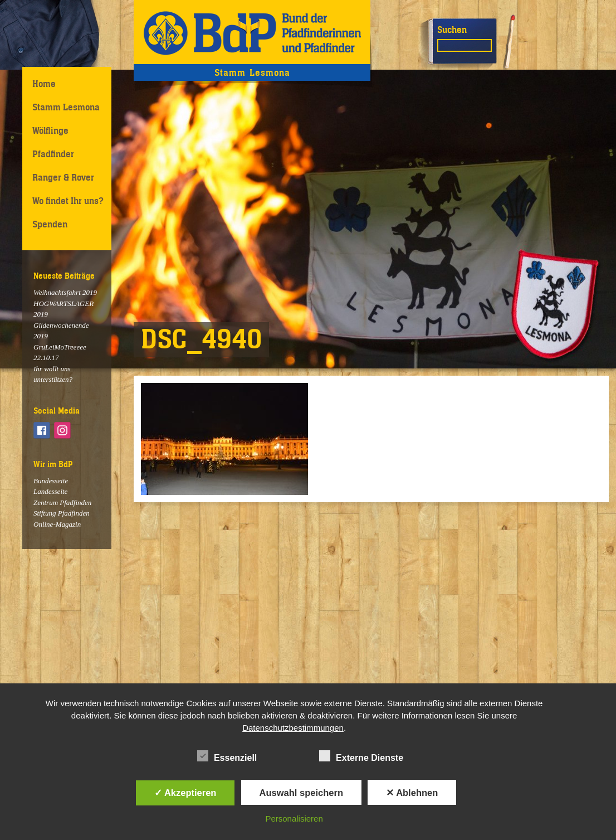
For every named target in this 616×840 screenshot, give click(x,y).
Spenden (50, 224)
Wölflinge (50, 130)
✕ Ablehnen (412, 793)
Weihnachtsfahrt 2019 (65, 292)
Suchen (452, 30)
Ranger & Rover (63, 177)
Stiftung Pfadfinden (62, 513)
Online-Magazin (57, 524)
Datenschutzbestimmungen (293, 728)
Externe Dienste (361, 756)
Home (44, 84)
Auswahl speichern (301, 793)
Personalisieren (294, 819)
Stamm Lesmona (66, 107)
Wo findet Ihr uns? (68, 201)
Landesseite (50, 491)
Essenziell (227, 756)
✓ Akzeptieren (185, 793)
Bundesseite (51, 481)
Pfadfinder (53, 154)
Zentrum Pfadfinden (62, 502)
